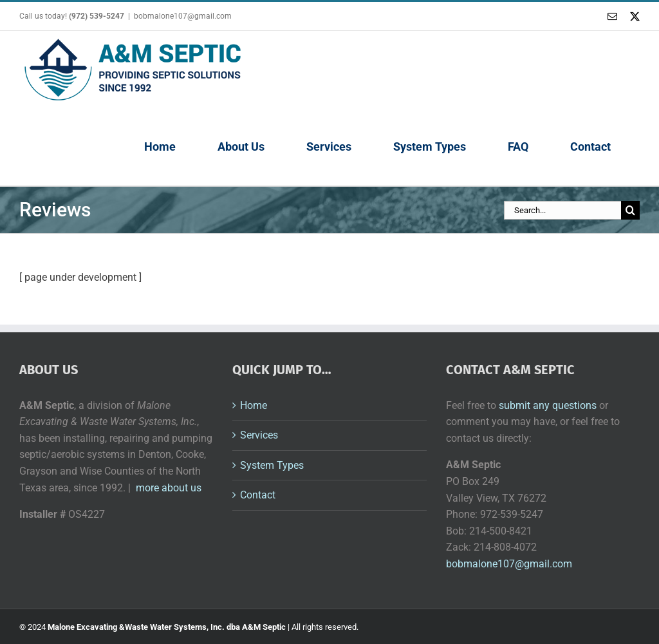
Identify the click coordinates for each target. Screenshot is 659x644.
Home (254, 405)
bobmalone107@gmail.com (183, 16)
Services (259, 435)
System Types (272, 465)
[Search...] (562, 210)
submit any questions (548, 405)
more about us (169, 488)
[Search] (630, 210)
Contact (258, 495)
